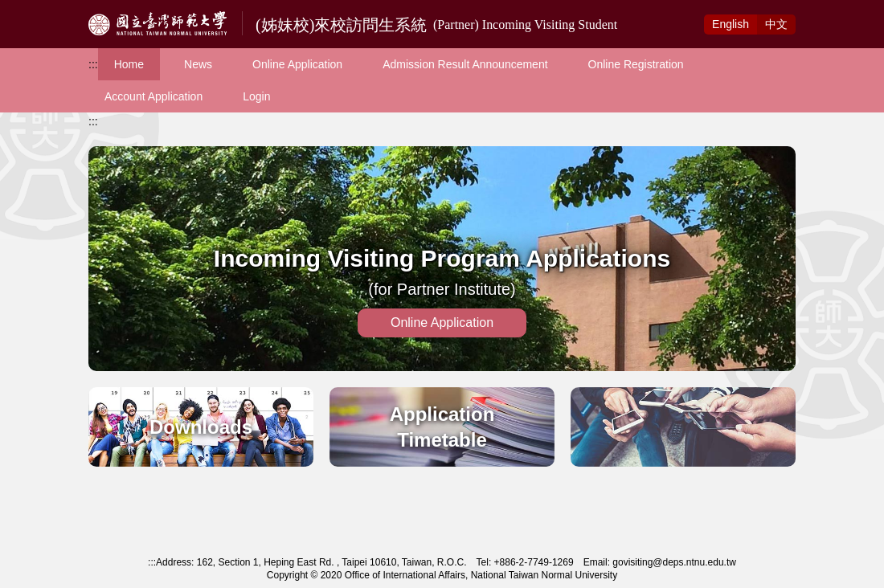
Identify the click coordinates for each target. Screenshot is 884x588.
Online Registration (636, 64)
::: (93, 64)
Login (256, 96)
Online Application (297, 64)
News (198, 64)
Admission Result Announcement (465, 64)
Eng (731, 24)
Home (129, 64)
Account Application (153, 96)
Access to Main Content (59, 9)
